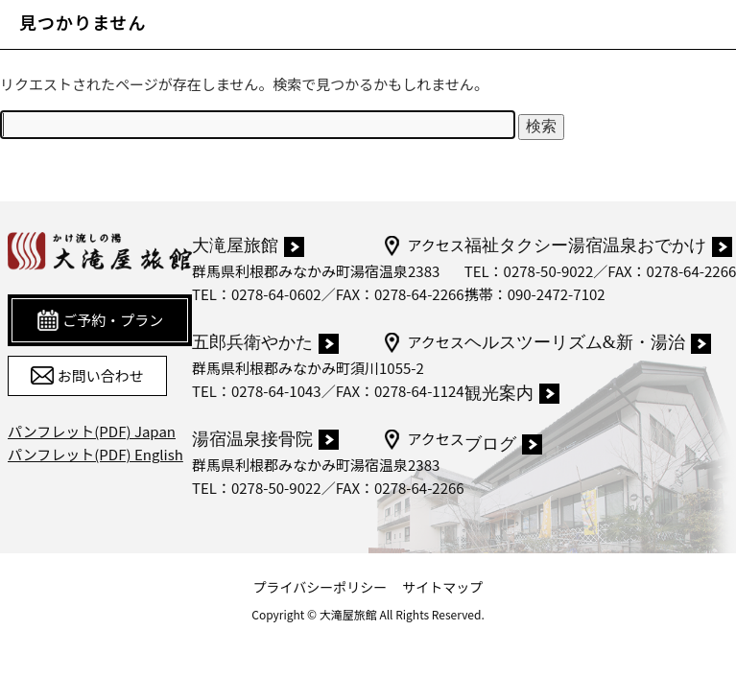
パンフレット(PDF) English (95, 454)
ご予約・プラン (100, 320)
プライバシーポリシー (321, 587)
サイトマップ (442, 587)
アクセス (423, 245)
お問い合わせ (87, 376)
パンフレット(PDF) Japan (92, 431)
